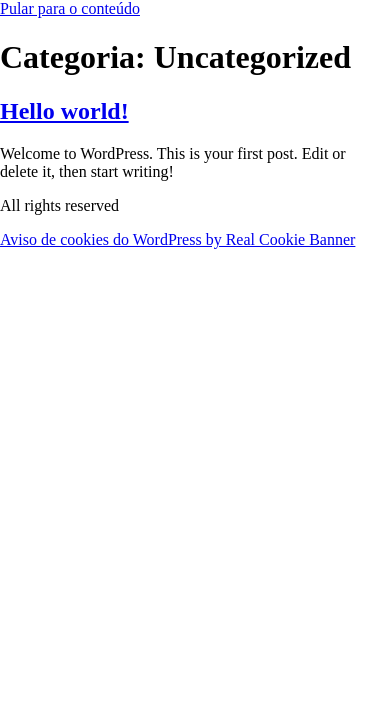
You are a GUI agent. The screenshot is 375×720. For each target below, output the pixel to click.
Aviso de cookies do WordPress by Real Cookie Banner (177, 239)
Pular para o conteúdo (70, 8)
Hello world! (64, 111)
